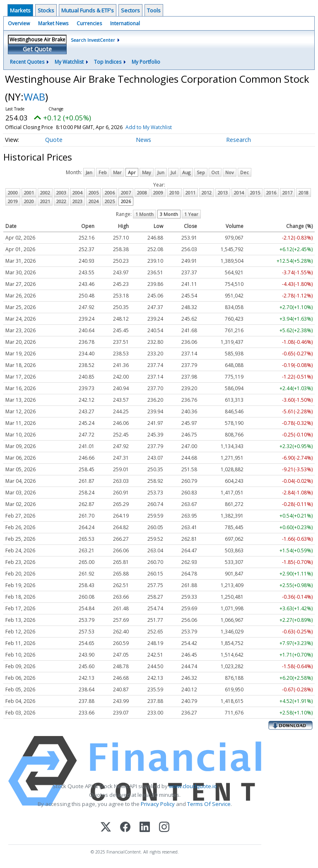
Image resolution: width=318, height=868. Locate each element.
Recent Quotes (27, 62)
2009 (158, 193)
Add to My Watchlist (164, 127)
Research (238, 140)
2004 (77, 193)
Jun (161, 172)
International (125, 23)
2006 (110, 193)
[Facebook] (125, 828)
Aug (186, 172)
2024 (94, 201)
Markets (20, 10)
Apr (132, 172)
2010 (174, 193)
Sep (201, 172)
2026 (126, 201)
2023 (77, 201)
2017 (287, 193)
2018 (304, 193)
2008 (142, 193)
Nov (230, 172)
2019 (13, 201)
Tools (154, 10)
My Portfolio (146, 62)
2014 (239, 193)
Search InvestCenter (93, 40)
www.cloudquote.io (193, 786)
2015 (255, 193)
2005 (94, 193)
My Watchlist (69, 62)
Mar (117, 172)
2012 (207, 193)
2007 (126, 193)
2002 (45, 193)
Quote (54, 140)
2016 (271, 193)
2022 (61, 201)
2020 (29, 201)
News (143, 140)
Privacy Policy (158, 804)
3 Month (169, 214)
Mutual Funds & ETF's (88, 10)
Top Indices (108, 62)
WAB (34, 97)
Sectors (130, 10)
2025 (110, 201)
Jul (173, 172)
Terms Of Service (209, 804)
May (147, 172)
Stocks (46, 10)
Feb (103, 172)
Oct (215, 172)
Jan (89, 172)
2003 (61, 193)
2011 (190, 193)
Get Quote (37, 49)
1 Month (145, 214)
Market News (53, 23)
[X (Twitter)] (106, 828)
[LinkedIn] (145, 828)
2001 (29, 193)
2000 (13, 193)
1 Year (191, 214)
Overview (19, 23)
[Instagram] (164, 828)
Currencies (89, 23)
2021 (45, 201)
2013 (223, 193)
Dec (245, 172)
